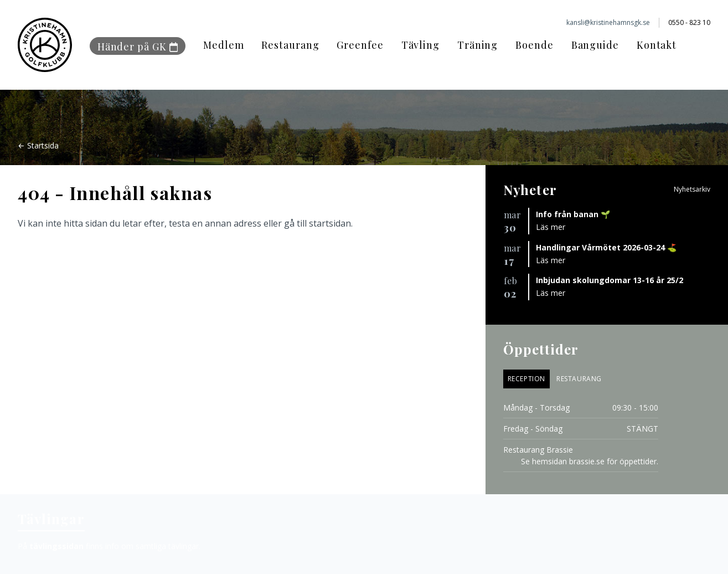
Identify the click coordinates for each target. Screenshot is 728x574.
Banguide (595, 45)
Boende (534, 45)
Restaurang (290, 45)
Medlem (223, 45)
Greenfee (360, 45)
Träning (477, 45)
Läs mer (551, 227)
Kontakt (657, 45)
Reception (526, 379)
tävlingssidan (56, 546)
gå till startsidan (317, 223)
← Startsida (38, 145)
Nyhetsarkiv (692, 189)
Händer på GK (138, 47)
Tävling (420, 45)
